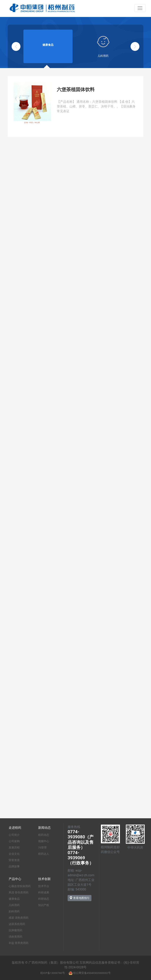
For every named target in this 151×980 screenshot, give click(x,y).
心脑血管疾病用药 (20, 886)
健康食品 (14, 899)
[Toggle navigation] (140, 8)
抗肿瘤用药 (16, 930)
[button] (135, 46)
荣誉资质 (14, 860)
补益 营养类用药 (19, 943)
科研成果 (44, 892)
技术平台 (44, 886)
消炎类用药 (16, 937)
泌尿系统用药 (17, 924)
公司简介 (14, 835)
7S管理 (42, 847)
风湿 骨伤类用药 (19, 892)
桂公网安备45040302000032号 (92, 973)
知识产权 (44, 905)
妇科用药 (14, 911)
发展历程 (14, 847)
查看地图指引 (80, 898)
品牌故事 (14, 866)
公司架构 (14, 841)
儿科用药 (14, 905)
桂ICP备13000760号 (52, 973)
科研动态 (44, 899)
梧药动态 (44, 835)
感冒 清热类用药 (19, 918)
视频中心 (44, 841)
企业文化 (14, 854)
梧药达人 (44, 854)
